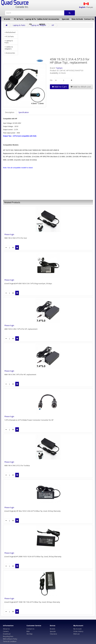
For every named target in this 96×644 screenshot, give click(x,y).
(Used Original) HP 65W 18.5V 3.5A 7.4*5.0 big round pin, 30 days (28, 283)
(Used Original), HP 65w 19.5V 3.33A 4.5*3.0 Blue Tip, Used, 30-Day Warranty (32, 511)
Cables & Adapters (42, 20)
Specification (24, 112)
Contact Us (89, 19)
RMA (28, 631)
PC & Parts (19, 19)
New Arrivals (77, 19)
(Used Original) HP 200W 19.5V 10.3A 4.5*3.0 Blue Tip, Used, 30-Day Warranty (33, 557)
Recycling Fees (8, 636)
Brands (7, 19)
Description (10, 112)
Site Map (29, 634)
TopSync (59, 68)
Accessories (54, 19)
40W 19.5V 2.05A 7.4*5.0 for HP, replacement (21, 329)
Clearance (53, 634)
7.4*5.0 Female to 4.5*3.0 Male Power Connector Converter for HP (29, 420)
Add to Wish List (81, 87)
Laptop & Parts (30, 20)
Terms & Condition (10, 641)
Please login (9, 234)
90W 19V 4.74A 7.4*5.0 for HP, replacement (20, 374)
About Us (6, 629)
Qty (51, 80)
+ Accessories (10, 53)
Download (7, 634)
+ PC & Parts (9, 36)
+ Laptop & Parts (9, 42)
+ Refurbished (10, 32)
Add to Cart (59, 87)
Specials (66, 19)
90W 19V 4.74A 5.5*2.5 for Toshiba (17, 465)
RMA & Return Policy (10, 639)
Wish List (76, 634)
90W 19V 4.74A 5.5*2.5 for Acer (16, 238)
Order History (78, 631)
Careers (6, 631)
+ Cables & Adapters (9, 48)
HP (53, 25)
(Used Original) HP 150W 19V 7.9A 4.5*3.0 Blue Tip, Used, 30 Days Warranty (32, 602)
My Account (77, 629)
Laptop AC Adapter (38, 25)
